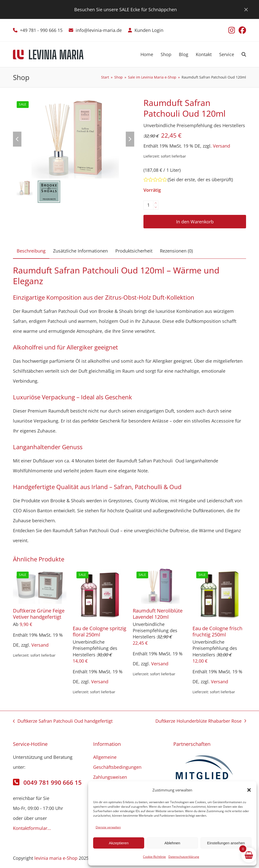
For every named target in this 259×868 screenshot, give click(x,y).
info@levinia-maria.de (99, 30)
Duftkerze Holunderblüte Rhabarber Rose (201, 722)
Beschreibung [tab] (31, 251)
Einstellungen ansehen (226, 843)
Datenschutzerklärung (184, 857)
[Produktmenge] (148, 205)
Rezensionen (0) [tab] (176, 251)
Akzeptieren (119, 843)
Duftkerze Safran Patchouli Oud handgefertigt (63, 722)
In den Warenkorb (195, 222)
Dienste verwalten (108, 827)
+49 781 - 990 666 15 (41, 30)
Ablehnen (172, 843)
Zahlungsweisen (110, 777)
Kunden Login (149, 30)
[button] (249, 790)
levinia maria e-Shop (56, 858)
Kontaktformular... (32, 828)
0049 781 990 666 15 (53, 782)
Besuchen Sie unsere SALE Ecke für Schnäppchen (126, 9)
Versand (222, 146)
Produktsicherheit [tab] (134, 251)
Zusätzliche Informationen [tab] (80, 251)
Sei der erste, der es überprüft (200, 179)
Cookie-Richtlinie (154, 857)
